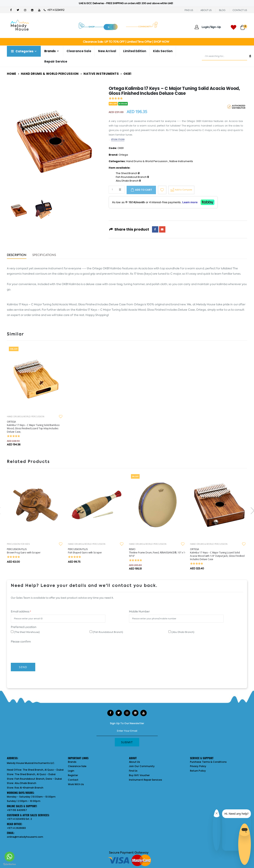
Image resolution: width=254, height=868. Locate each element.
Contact (73, 780)
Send (23, 667)
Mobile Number (139, 611)
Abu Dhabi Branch (128, 181)
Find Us (133, 771)
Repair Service (56, 61)
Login (71, 771)
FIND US (189, 10)
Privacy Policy (198, 766)
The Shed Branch (128, 173)
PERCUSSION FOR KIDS (79, 544)
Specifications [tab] (44, 255)
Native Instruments (101, 74)
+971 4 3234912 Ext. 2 (19, 819)
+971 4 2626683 (16, 828)
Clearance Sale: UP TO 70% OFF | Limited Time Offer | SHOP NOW (126, 42)
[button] (244, 26)
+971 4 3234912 (54, 10)
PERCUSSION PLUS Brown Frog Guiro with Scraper (85, 551)
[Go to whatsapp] (9, 857)
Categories (22, 51)
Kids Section (163, 51)
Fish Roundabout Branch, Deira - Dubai (38, 779)
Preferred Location (24, 627)
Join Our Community (142, 766)
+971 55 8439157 (17, 810)
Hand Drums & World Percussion (50, 74)
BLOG (222, 10)
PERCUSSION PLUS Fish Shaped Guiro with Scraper (146, 551)
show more (118, 139)
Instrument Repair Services (146, 780)
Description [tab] (17, 255)
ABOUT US (206, 10)
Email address (21, 611)
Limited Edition (135, 51)
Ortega (123, 155)
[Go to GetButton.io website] (9, 864)
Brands (50, 51)
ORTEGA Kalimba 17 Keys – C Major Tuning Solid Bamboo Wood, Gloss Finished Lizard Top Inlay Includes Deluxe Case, (33, 427)
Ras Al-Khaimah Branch (29, 788)
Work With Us (76, 784)
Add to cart (144, 190)
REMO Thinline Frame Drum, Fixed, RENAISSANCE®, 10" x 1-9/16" (218, 553)
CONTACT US (240, 10)
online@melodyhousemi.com (25, 837)
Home (12, 74)
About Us (135, 762)
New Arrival (107, 51)
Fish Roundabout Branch (132, 177)
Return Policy (198, 771)
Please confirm (21, 642)
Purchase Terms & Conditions (208, 762)
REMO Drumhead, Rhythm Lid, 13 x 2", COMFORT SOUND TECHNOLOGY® (34, 553)
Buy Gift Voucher (139, 775)
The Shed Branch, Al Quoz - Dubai (43, 770)
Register (73, 775)
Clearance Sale (79, 51)
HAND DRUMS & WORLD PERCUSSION (26, 416)
